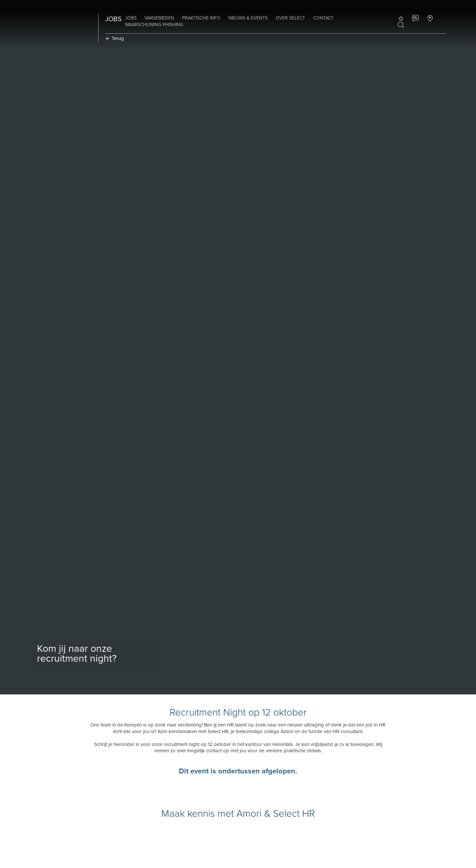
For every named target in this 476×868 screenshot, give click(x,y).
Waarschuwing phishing (154, 25)
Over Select (290, 18)
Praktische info (201, 18)
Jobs (131, 18)
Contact (323, 18)
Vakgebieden (159, 18)
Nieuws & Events (248, 18)
